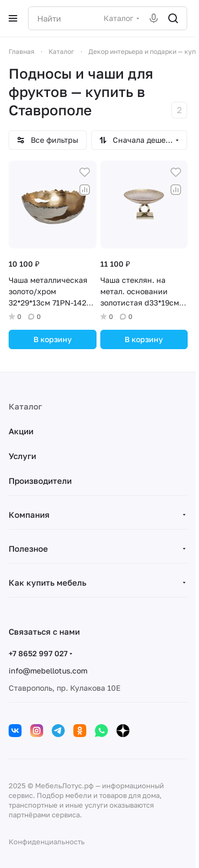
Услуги (22, 456)
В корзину (53, 339)
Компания (29, 515)
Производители (40, 481)
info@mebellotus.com (48, 671)
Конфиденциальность (47, 842)
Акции (21, 431)
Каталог (25, 406)
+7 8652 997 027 (38, 653)
